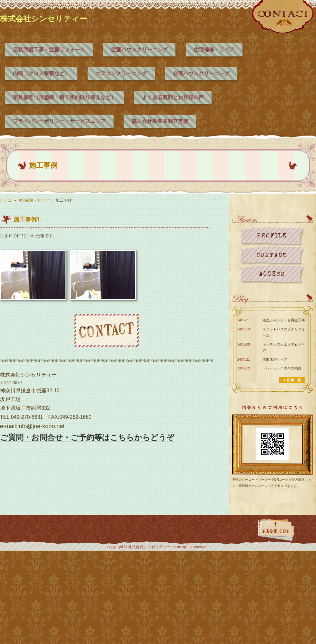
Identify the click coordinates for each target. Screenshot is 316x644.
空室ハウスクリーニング (139, 50)
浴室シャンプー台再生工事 (284, 320)
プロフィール (272, 236)
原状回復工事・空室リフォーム (49, 50)
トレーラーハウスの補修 (282, 368)
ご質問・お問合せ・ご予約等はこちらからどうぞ (87, 437)
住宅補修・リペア (214, 50)
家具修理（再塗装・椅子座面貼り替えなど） (64, 97)
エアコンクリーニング (121, 73)
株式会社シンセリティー (44, 19)
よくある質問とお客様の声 (173, 97)
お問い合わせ (272, 255)
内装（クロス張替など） (41, 73)
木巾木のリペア (275, 359)
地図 (272, 274)
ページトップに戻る (276, 530)
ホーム (6, 200)
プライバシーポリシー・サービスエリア (59, 121)
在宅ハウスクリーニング (201, 73)
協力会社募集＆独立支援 (160, 121)
